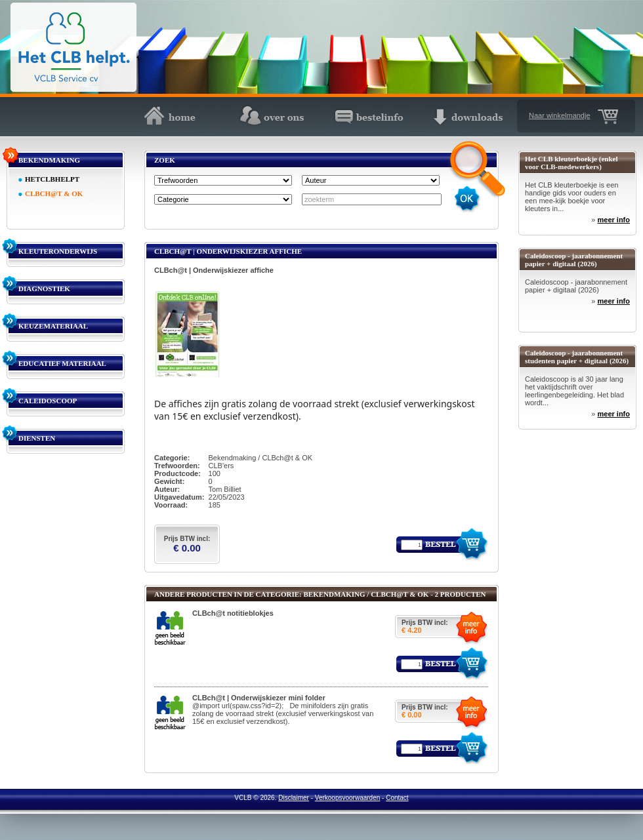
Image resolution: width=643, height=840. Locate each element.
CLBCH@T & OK (54, 193)
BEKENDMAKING (49, 160)
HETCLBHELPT (52, 179)
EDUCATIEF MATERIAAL (62, 363)
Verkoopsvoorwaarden (348, 798)
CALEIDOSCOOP (48, 401)
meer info (613, 220)
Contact (397, 798)
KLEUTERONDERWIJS (58, 251)
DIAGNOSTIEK (44, 289)
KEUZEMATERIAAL (53, 326)
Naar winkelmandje (560, 115)
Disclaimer (294, 798)
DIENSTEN (37, 438)
